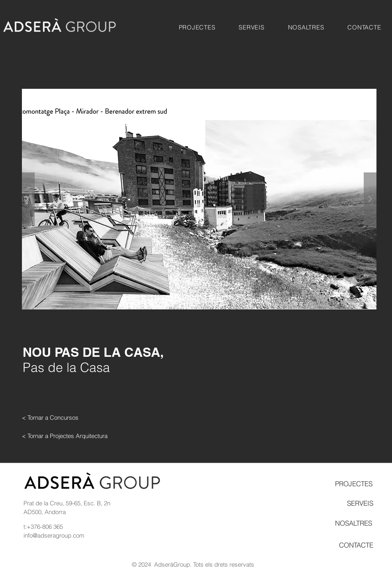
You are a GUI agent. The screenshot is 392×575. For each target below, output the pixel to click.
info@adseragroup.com (54, 535)
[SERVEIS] (360, 503)
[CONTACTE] (356, 545)
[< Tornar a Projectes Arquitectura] (65, 436)
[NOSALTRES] (353, 523)
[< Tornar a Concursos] (50, 417)
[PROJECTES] (354, 483)
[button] (197, 27)
